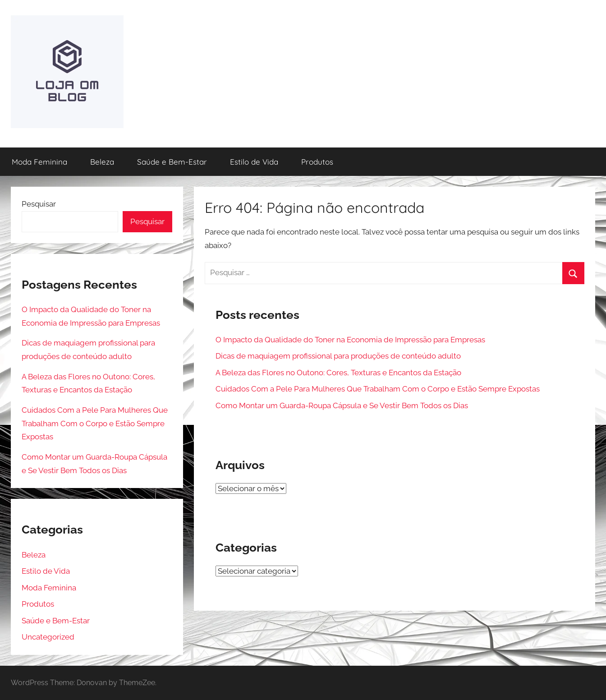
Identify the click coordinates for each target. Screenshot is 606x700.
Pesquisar (39, 204)
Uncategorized (48, 637)
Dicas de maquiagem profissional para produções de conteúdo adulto (338, 356)
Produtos (317, 162)
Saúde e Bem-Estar (172, 162)
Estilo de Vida (254, 162)
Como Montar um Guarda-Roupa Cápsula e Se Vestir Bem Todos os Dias (342, 405)
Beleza (102, 162)
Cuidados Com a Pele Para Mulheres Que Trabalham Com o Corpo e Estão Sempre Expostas (378, 389)
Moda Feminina (39, 162)
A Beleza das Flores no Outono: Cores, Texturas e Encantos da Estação (338, 373)
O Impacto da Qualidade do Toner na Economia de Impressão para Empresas (350, 340)
